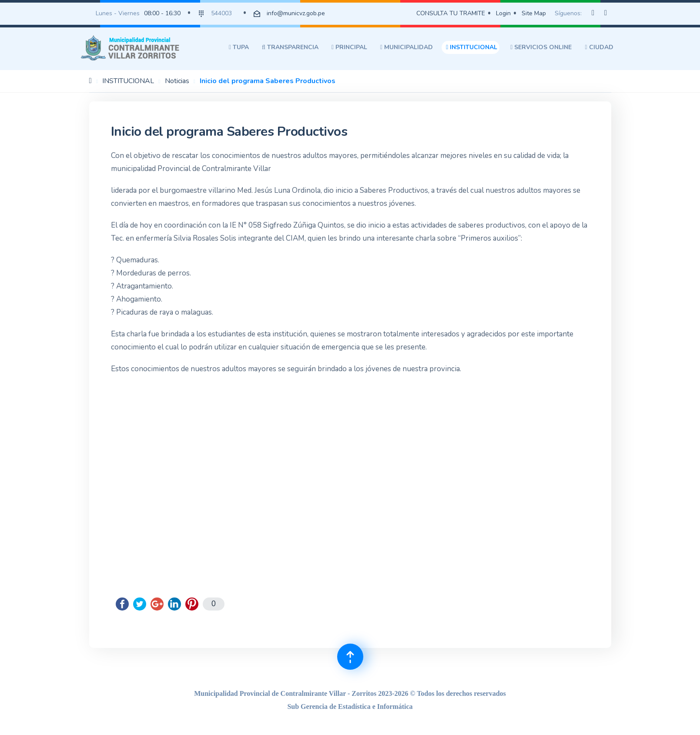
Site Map (534, 13)
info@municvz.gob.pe (296, 13)
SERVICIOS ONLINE (541, 47)
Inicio (90, 81)
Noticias (177, 81)
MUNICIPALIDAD (407, 47)
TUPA (239, 47)
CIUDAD (599, 47)
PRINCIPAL (349, 47)
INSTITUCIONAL (472, 47)
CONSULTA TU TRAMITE (451, 13)
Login (503, 13)
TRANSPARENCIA (290, 47)
